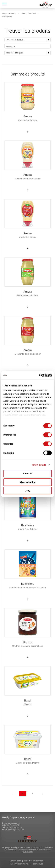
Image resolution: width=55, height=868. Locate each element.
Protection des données (34, 861)
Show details (39, 465)
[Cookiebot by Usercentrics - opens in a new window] (39, 375)
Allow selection (27, 482)
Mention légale (15, 861)
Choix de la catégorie (14, 53)
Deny (27, 491)
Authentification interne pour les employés (26, 864)
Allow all (27, 474)
